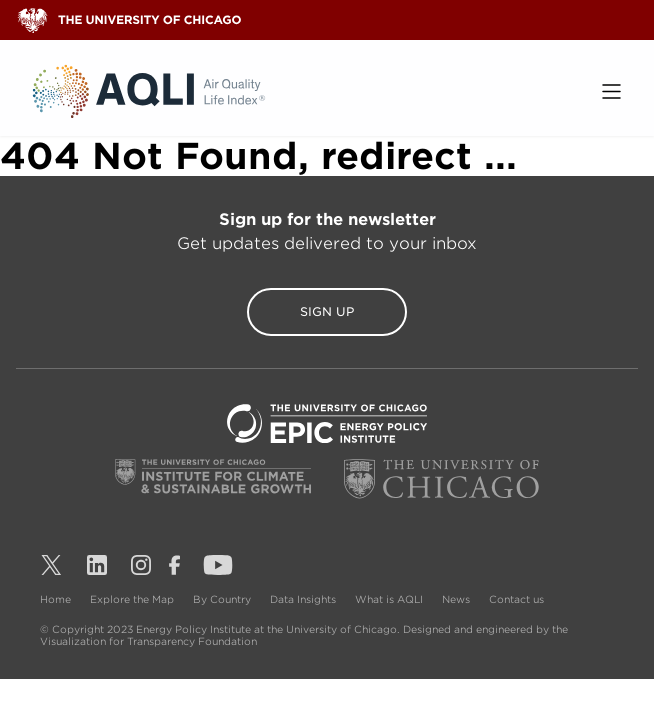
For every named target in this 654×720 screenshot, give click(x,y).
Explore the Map (133, 599)
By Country (223, 599)
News (457, 599)
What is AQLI (390, 599)
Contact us (516, 599)
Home (57, 599)
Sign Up (327, 311)
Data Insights (304, 599)
